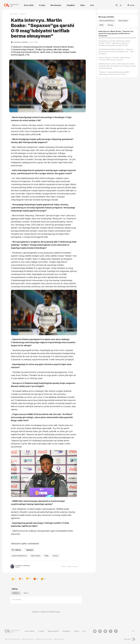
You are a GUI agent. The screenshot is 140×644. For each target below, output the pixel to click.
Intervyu (56, 556)
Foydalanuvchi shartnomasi (43, 639)
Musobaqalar (56, 5)
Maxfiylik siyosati (28, 639)
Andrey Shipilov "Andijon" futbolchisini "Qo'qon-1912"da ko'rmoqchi (114, 59)
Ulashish (30, 550)
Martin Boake (36, 556)
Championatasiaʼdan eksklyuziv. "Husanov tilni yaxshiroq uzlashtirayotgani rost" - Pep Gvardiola (116, 51)
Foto (92, 5)
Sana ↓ (26, 593)
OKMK (46, 556)
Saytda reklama (59, 639)
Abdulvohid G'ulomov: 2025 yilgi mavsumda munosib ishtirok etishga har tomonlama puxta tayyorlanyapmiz (117, 66)
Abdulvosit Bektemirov (19, 556)
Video (83, 5)
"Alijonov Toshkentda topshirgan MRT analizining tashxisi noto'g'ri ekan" (114, 73)
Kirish (131, 5)
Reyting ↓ (16, 593)
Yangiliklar (71, 5)
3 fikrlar (16, 550)
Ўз (121, 5)
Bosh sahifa (29, 5)
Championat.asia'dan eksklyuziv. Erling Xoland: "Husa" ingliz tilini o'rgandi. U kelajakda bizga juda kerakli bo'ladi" (114, 43)
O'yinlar (42, 5)
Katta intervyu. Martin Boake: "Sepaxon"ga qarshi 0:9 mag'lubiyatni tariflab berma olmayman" (116, 33)
